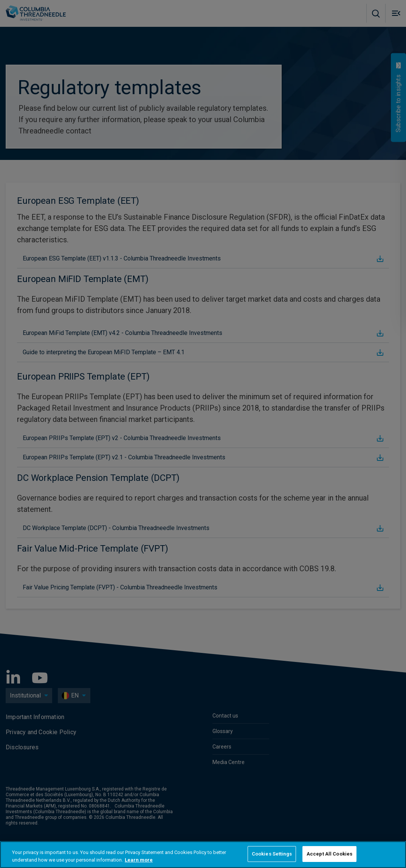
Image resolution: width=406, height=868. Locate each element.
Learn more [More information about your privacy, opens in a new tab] (139, 860)
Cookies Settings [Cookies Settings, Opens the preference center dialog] (272, 854)
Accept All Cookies (329, 854)
